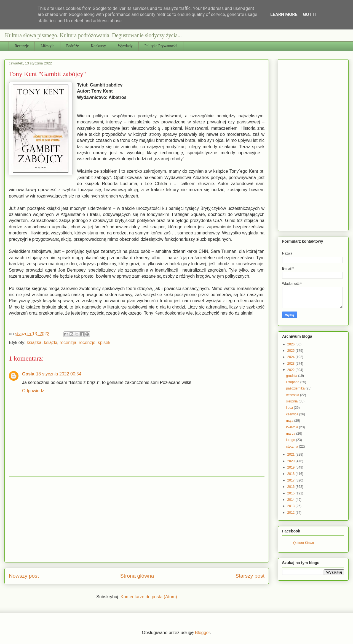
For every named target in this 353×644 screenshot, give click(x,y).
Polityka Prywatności (161, 46)
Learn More (284, 14)
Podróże (73, 46)
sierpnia (292, 401)
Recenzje (22, 46)
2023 (292, 364)
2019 (292, 467)
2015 (292, 493)
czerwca (292, 414)
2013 (292, 506)
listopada (293, 382)
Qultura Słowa (303, 543)
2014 (292, 500)
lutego (291, 440)
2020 (292, 461)
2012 (292, 513)
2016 (292, 487)
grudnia (292, 376)
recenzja (68, 343)
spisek (104, 343)
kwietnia (292, 427)
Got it (310, 14)
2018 (292, 474)
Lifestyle (47, 46)
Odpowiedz (33, 391)
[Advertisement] (137, 519)
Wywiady (125, 46)
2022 (292, 370)
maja (290, 421)
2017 (292, 480)
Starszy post (250, 576)
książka (34, 343)
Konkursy (98, 46)
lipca (290, 408)
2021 (292, 454)
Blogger (202, 633)
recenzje (87, 343)
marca (291, 434)
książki (50, 343)
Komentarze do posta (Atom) (149, 597)
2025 (292, 351)
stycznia (292, 447)
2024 (292, 357)
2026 (292, 344)
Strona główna (137, 576)
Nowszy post (24, 576)
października (296, 388)
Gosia (28, 374)
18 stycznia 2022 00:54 (59, 374)
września (293, 395)
